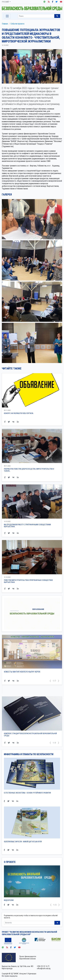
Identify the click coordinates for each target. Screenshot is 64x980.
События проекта (17, 24)
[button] (50, 681)
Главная (5, 24)
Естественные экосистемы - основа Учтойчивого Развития (27, 793)
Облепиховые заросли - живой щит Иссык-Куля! (23, 842)
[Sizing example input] (36, 16)
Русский (6, 2)
